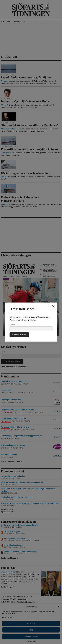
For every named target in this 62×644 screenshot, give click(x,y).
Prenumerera (19, 334)
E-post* (31, 327)
